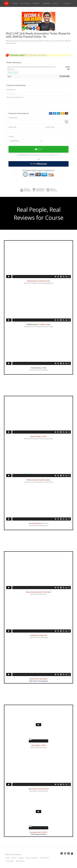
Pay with (39, 164)
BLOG (55, 3)
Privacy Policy (56, 155)
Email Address (11, 89)
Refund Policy (20, 861)
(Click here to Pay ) (36, 55)
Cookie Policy (10, 861)
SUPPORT (36, 3)
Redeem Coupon (13, 72)
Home (8, 858)
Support (21, 858)
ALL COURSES (25, 3)
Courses (14, 858)
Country (11, 136)
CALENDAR (46, 3)
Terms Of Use (45, 155)
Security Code (50, 127)
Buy (39, 149)
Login (22, 97)
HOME (15, 3)
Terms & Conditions (32, 858)
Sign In (67, 3)
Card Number (13, 118)
